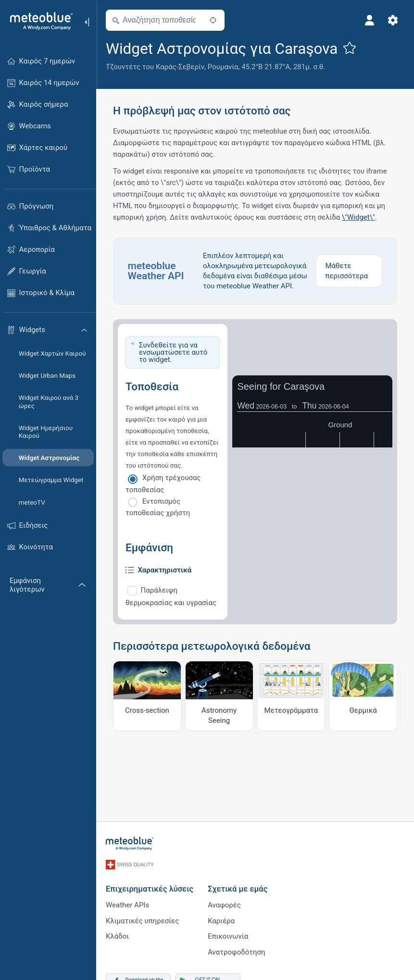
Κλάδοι (117, 935)
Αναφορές (224, 903)
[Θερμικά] (363, 696)
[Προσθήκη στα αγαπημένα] (350, 48)
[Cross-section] (147, 696)
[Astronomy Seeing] (219, 696)
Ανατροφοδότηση (236, 951)
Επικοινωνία (228, 935)
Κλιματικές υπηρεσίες (142, 919)
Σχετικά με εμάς (238, 887)
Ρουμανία (223, 67)
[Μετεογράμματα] (291, 696)
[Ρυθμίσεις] (393, 20)
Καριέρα (221, 919)
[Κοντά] (213, 20)
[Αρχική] (38, 21)
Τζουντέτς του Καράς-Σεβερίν (155, 67)
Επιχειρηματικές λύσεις (150, 887)
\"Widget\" (358, 217)
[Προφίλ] (370, 20)
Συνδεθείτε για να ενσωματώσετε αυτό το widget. (173, 352)
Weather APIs (127, 903)
